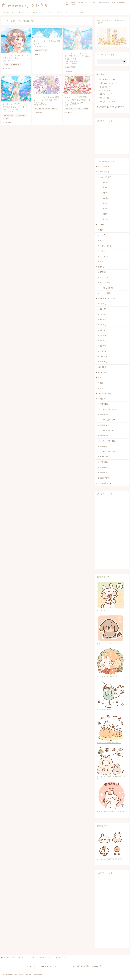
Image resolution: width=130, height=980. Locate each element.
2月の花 (103, 309)
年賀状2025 (104, 415)
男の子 (103, 230)
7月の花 (103, 335)
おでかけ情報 (103, 372)
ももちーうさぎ (106, 246)
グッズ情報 (104, 277)
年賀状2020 (104, 462)
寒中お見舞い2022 (109, 452)
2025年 (105, 188)
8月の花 (103, 341)
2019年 (105, 219)
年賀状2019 (104, 467)
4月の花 (103, 320)
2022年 (6, 118)
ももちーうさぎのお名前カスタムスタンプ (112, 811)
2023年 (105, 198)
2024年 (105, 193)
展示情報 (103, 272)
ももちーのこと (8, 12)
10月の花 (103, 351)
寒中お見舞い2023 (109, 441)
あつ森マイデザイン (105, 478)
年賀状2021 (104, 457)
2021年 (105, 209)
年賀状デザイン (103, 399)
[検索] (112, 61)
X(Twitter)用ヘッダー (41, 50)
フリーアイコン (38, 12)
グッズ (50, 12)
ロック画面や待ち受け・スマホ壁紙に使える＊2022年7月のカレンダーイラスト (15, 107)
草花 (102, 388)
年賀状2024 (104, 425)
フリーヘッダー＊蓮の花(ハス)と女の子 (47, 42)
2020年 (105, 214)
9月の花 (55, 109)
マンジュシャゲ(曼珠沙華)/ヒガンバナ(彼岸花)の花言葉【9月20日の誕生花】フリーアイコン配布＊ (77, 100)
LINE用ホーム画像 (104, 393)
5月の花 (103, 325)
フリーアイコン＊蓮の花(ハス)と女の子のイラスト (16, 57)
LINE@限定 (102, 367)
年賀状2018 (104, 473)
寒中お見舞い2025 (109, 420)
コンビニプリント (109, 288)
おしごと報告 (105, 283)
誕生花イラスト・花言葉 (42, 109)
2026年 (105, 182)
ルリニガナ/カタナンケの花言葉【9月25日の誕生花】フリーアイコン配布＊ (47, 100)
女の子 (6, 64)
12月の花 (103, 362)
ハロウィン (104, 251)
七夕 (102, 261)
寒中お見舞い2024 (109, 430)
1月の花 (103, 304)
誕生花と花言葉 (63, 12)
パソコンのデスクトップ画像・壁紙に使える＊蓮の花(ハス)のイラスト (77, 56)
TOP (27, 957)
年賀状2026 (104, 404)
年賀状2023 (104, 436)
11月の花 (103, 357)
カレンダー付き (9, 115)
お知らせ (101, 267)
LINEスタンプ (23, 12)
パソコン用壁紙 (70, 67)
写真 (100, 378)
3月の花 (103, 314)
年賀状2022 (104, 446)
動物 (102, 240)
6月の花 (103, 330)
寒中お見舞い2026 (109, 409)
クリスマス (104, 256)
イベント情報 (105, 293)
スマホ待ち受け (79, 12)
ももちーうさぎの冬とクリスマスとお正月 (111, 776)
